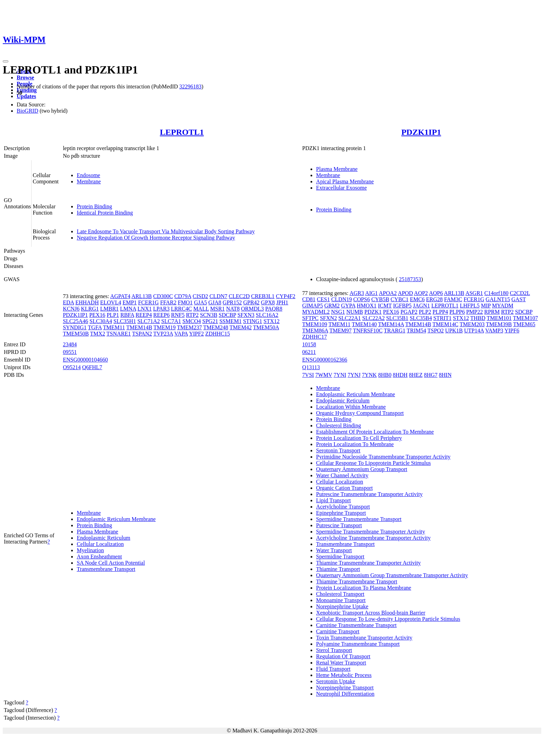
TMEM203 (472, 324)
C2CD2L (520, 293)
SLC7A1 (171, 321)
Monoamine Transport (341, 600)
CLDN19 (342, 299)
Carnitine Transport (338, 631)
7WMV (324, 375)
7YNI (340, 375)
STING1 (252, 321)
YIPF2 (197, 334)
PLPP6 (457, 312)
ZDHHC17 (314, 337)
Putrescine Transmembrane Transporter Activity (369, 494)
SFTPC (310, 318)
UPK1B (454, 331)
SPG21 (210, 321)
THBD (478, 318)
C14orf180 (496, 293)
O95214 (72, 367)
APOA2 (388, 293)
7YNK (369, 375)
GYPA (348, 306)
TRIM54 (416, 331)
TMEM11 (114, 327)
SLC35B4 (421, 318)
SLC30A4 (101, 321)
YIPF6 (512, 331)
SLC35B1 (397, 318)
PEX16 (97, 315)
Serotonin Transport (338, 450)
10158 (309, 344)
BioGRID (27, 111)
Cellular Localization (100, 544)
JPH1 (282, 302)
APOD (406, 293)
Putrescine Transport (339, 525)
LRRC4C (181, 309)
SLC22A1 (350, 318)
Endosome (88, 175)
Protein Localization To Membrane (355, 444)
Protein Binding (94, 206)
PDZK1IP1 (421, 132)
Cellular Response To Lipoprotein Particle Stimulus (373, 463)
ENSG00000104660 (85, 360)
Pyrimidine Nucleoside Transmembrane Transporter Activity (383, 457)
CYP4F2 (286, 296)
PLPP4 (440, 312)
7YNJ (354, 375)
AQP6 (436, 293)
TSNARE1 (119, 334)
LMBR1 (109, 309)
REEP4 (144, 315)
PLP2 (425, 312)
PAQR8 (274, 309)
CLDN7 (219, 296)
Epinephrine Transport (341, 513)
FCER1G (148, 302)
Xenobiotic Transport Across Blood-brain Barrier (371, 613)
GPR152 (232, 302)
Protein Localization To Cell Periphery (359, 438)
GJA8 (215, 302)
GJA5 (200, 302)
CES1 (323, 299)
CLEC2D (239, 296)
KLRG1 (90, 309)
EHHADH (87, 302)
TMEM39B (499, 324)
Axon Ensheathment (99, 557)
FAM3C (453, 299)
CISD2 (200, 296)
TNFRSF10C (368, 331)
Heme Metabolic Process (344, 675)
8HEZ (416, 375)
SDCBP (227, 315)
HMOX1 (367, 306)
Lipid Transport (333, 500)
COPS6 (362, 299)
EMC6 (417, 299)
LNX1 (144, 309)
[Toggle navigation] (6, 61)
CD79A (183, 296)
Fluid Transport (333, 669)
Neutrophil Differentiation (345, 694)
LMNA (128, 309)
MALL (201, 309)
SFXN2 (328, 318)
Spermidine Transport (340, 557)
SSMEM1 (230, 321)
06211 (309, 352)
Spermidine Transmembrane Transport (359, 519)
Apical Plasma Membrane (345, 181)
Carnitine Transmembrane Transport (356, 625)
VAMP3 (494, 331)
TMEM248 (216, 327)
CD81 (309, 299)
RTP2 (192, 315)
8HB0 (385, 375)
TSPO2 (436, 331)
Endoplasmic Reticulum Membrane (116, 519)
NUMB (355, 312)
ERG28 (434, 299)
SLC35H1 (125, 321)
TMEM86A (315, 331)
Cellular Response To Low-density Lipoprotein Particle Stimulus (388, 619)
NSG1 (338, 312)
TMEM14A (391, 324)
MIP (486, 306)
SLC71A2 (149, 321)
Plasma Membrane (337, 169)
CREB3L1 (263, 296)
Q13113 (311, 367)
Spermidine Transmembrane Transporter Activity (371, 532)
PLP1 (113, 315)
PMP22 (475, 312)
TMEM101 (499, 318)
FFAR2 (168, 302)
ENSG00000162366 (325, 360)
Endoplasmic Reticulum (103, 538)
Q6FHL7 (92, 367)
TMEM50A (266, 327)
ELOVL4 (111, 302)
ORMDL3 (253, 309)
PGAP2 (409, 312)
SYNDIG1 (75, 327)
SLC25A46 (75, 321)
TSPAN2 (142, 334)
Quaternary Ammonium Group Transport (362, 469)
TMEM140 (364, 324)
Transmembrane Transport (106, 569)
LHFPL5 (470, 306)
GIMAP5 (313, 306)
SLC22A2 (373, 318)
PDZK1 (373, 312)
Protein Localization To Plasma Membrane (364, 588)
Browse (25, 77)
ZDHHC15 (218, 334)
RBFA (127, 315)
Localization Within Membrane (351, 407)
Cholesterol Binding (338, 425)
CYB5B (380, 299)
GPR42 (251, 302)
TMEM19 (164, 327)
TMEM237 (189, 327)
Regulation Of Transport (343, 656)
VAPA (181, 334)
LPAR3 (161, 309)
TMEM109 (315, 324)
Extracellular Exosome (341, 188)
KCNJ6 (71, 309)
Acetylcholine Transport (343, 507)
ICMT (385, 306)
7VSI (308, 375)
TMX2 (98, 334)
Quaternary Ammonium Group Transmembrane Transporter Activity (392, 575)
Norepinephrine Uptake (342, 606)
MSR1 (218, 309)
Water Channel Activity (342, 475)
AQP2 (421, 293)
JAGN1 (421, 306)
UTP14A (474, 331)
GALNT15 (498, 299)
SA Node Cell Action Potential (111, 563)
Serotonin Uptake (335, 681)
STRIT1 (442, 318)
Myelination (90, 550)
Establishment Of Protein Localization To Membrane (375, 432)
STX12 (272, 321)
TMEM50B (76, 334)
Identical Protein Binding (105, 213)
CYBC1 (400, 299)
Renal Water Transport (341, 663)
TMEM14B (139, 327)
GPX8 (268, 302)
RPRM (492, 312)
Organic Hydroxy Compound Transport (360, 413)
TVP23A (163, 334)
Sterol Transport (334, 650)
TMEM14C (445, 324)
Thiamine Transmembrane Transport (357, 581)
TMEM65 (524, 324)
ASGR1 (474, 293)
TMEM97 (340, 331)
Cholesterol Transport (340, 594)
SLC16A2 (267, 315)
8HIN (445, 375)
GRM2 (332, 306)
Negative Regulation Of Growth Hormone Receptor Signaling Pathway (156, 238)
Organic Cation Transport (344, 488)
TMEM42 (240, 327)
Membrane (89, 181)
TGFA (95, 327)
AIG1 (371, 293)
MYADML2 (316, 312)
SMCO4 (192, 321)
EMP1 (130, 302)
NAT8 (233, 309)
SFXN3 (246, 315)
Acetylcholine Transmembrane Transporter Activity (373, 538)
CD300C (163, 296)
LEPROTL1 (182, 132)
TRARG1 (394, 331)
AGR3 (357, 293)
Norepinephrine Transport (345, 688)
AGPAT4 (120, 296)
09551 (70, 352)
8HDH (400, 375)
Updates (26, 96)
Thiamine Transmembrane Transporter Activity (368, 563)
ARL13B (142, 296)
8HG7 (431, 375)
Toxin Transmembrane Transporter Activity (364, 638)
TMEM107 (525, 318)
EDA (68, 302)
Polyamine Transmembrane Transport (358, 644)
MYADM (503, 306)
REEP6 (161, 315)
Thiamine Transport (338, 569)
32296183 (190, 86)
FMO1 (185, 302)
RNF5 (178, 315)
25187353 (410, 279)
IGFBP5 (402, 306)
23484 (70, 344)
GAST (519, 299)
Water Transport (334, 550)
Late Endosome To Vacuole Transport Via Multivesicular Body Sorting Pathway (166, 231)
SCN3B (209, 315)
